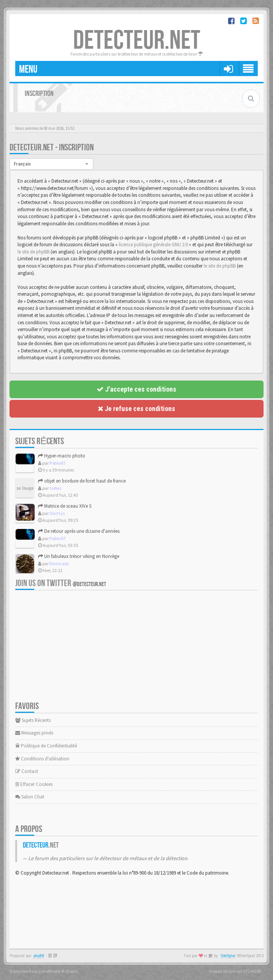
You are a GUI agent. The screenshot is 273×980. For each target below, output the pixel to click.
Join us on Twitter (61, 583)
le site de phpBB (34, 252)
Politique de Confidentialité (46, 746)
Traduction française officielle (35, 971)
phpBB (39, 956)
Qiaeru (72, 971)
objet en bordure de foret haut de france (82, 481)
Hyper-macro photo (62, 456)
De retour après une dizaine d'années (79, 531)
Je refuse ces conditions (136, 409)
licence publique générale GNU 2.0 (153, 245)
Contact (27, 771)
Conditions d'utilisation (42, 759)
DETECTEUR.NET (137, 41)
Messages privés (34, 733)
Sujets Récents (33, 720)
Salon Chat (30, 797)
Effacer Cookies (34, 784)
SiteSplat (228, 956)
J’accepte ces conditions (136, 389)
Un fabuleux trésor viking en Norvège (79, 556)
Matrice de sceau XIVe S (65, 506)
